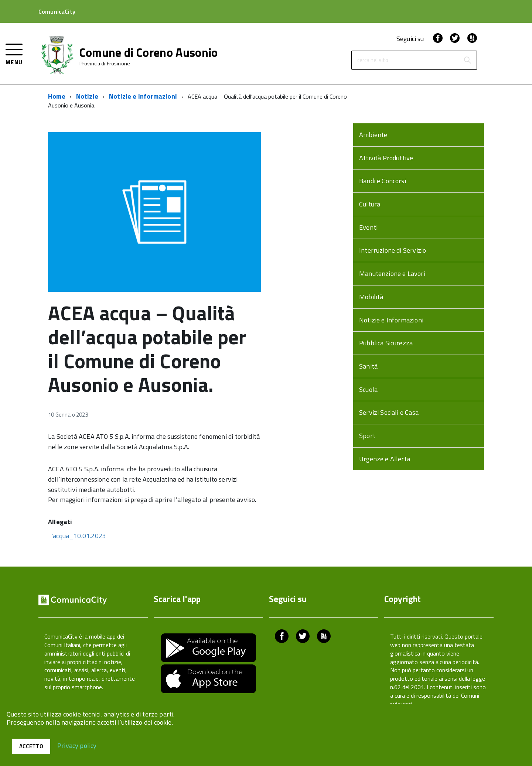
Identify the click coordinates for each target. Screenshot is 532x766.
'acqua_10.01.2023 (79, 536)
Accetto (31, 746)
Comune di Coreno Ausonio (149, 52)
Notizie (87, 96)
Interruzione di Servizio (393, 250)
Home (57, 96)
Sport (367, 436)
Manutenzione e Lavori (392, 273)
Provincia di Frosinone (105, 64)
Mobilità (371, 297)
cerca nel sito (373, 60)
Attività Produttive (386, 158)
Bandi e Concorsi (383, 181)
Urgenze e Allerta (385, 459)
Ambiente (373, 135)
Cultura (370, 204)
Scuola (368, 389)
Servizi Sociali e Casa (389, 412)
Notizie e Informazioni (143, 96)
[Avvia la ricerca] (467, 60)
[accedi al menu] (14, 53)
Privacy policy (77, 745)
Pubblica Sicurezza (386, 343)
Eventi (368, 227)
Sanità (368, 366)
